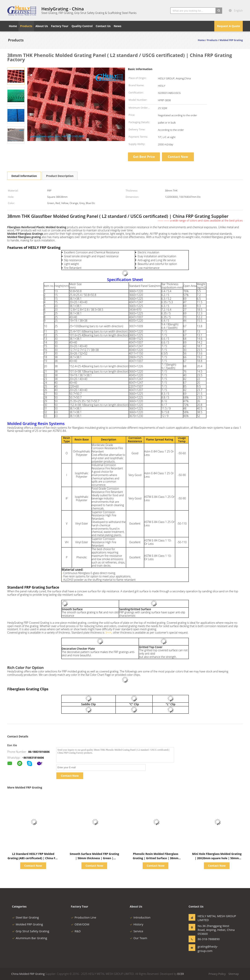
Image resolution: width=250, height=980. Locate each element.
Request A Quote (229, 26)
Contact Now (178, 157)
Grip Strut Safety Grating (31, 931)
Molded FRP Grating (27, 924)
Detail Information (24, 176)
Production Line (83, 917)
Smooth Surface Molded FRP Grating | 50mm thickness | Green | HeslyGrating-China (94, 858)
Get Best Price (144, 157)
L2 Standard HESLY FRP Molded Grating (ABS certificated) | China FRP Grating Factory (33, 858)
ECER (181, 974)
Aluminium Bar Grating (30, 938)
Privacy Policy (217, 974)
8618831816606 (34, 758)
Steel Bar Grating (25, 917)
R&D (76, 931)
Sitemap (234, 974)
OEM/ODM (80, 924)
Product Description (60, 176)
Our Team (138, 938)
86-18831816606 (39, 752)
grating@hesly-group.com (208, 949)
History (136, 924)
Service (136, 931)
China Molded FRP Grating (28, 974)
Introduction (140, 917)
